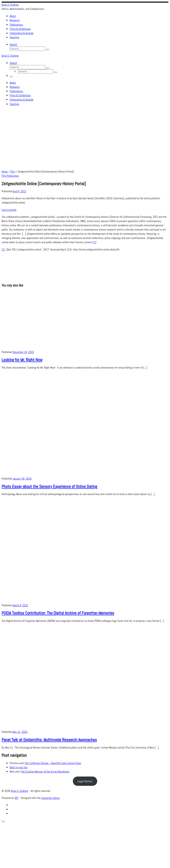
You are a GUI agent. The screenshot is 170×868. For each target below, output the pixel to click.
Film (13, 171)
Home (5, 171)
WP (16, 798)
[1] (95, 242)
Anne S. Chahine (19, 791)
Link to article (9, 210)
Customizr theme (50, 798)
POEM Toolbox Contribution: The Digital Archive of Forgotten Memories (58, 613)
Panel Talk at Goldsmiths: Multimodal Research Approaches (49, 740)
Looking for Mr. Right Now (22, 360)
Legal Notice (85, 781)
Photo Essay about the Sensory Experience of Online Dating (49, 486)
